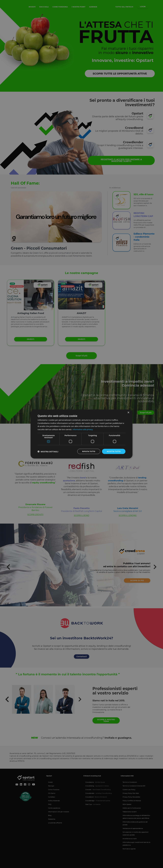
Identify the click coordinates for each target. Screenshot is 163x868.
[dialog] (81, 434)
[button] (48, 451)
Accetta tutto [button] (113, 451)
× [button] (128, 412)
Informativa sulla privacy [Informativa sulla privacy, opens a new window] (83, 429)
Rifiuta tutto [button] (87, 451)
